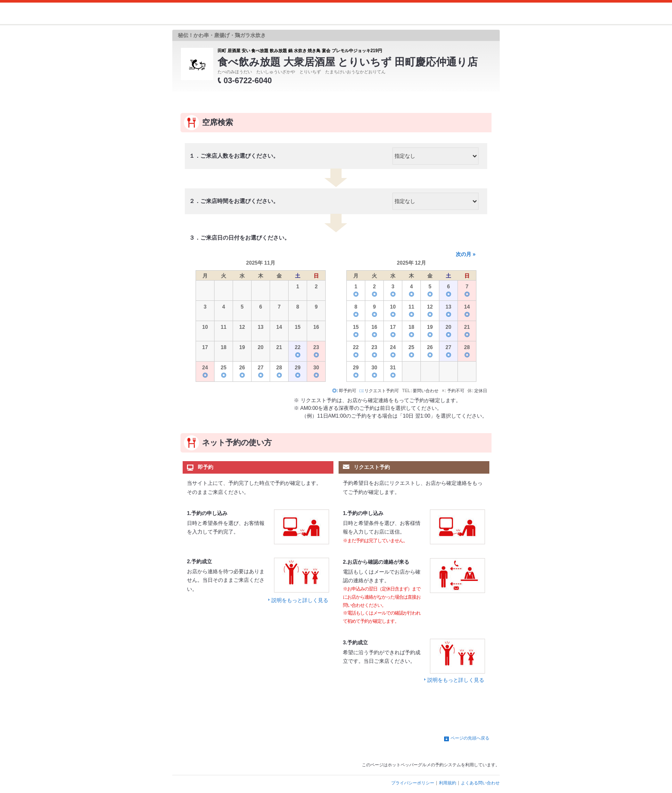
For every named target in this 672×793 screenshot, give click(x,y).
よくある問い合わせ (480, 783)
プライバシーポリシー (413, 783)
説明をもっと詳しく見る (300, 600)
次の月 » (466, 254)
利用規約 (448, 783)
